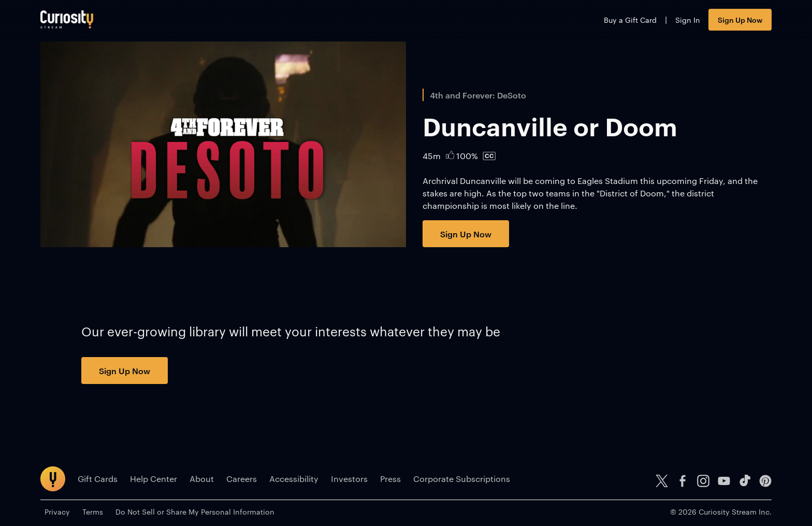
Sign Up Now (740, 19)
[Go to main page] (67, 19)
